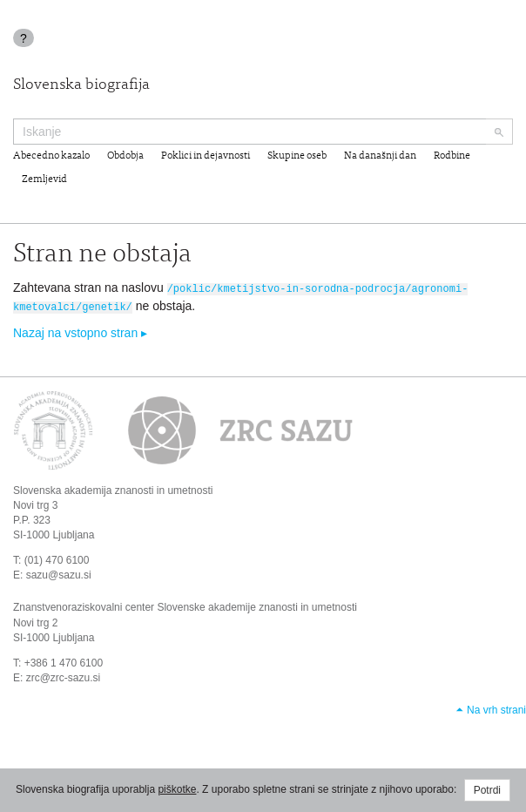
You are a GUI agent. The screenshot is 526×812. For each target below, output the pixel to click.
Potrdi (487, 790)
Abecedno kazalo (51, 156)
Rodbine (452, 156)
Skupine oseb (297, 156)
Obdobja (125, 156)
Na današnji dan (380, 156)
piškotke (177, 789)
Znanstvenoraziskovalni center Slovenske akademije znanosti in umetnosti (185, 606)
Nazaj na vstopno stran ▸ (80, 331)
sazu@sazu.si (59, 573)
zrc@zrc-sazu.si (64, 676)
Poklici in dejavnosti (206, 156)
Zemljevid (44, 179)
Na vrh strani (496, 708)
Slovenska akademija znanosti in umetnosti (113, 488)
